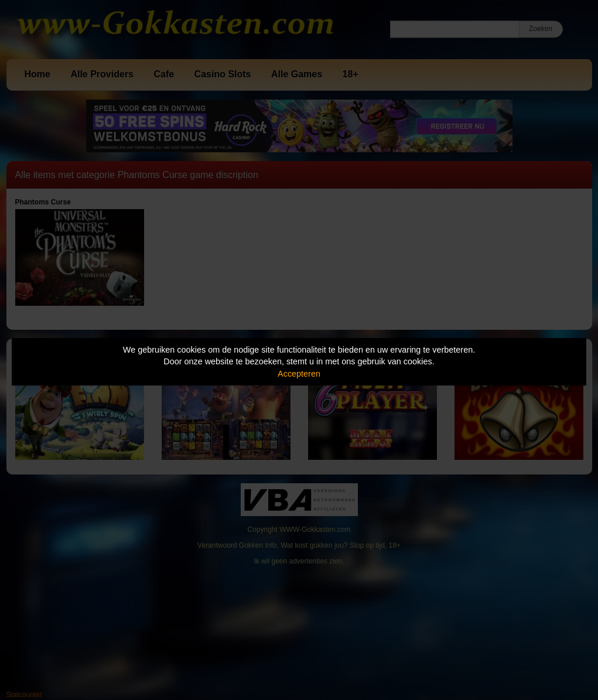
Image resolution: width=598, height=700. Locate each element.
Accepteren (299, 374)
